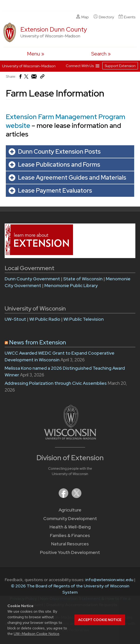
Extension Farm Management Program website (65, 121)
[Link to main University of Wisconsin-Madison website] (70, 438)
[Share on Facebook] (20, 78)
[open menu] (36, 54)
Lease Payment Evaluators (55, 191)
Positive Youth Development (70, 552)
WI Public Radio (45, 319)
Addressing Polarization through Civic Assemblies (56, 383)
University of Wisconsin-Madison (29, 66)
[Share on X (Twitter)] (27, 78)
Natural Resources (70, 544)
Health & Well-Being (70, 527)
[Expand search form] (101, 54)
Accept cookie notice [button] (100, 620)
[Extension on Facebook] (64, 497)
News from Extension (38, 342)
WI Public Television (84, 319)
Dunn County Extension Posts (59, 152)
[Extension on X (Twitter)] (77, 497)
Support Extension (120, 66)
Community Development (70, 519)
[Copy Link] (42, 77)
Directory (104, 17)
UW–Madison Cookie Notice (37, 634)
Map (82, 17)
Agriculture (70, 510)
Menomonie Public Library (71, 286)
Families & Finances (70, 536)
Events (127, 17)
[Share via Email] (34, 78)
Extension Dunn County (54, 29)
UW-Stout (15, 319)
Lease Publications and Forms (59, 165)
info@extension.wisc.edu (109, 580)
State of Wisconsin (83, 279)
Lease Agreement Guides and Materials (72, 178)
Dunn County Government (32, 279)
